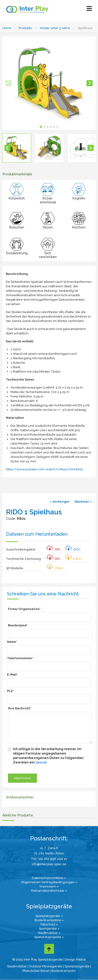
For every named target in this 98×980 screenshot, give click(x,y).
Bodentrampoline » (49, 920)
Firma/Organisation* (24, 609)
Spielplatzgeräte (77, 966)
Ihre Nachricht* (20, 708)
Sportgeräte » (49, 929)
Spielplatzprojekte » (49, 937)
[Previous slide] (8, 83)
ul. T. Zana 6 (49, 848)
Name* (12, 642)
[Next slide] (90, 83)
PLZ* (11, 691)
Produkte (25, 28)
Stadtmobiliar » (49, 933)
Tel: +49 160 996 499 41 (49, 859)
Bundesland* (18, 625)
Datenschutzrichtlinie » (49, 878)
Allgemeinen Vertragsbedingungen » (49, 882)
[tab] (41, 127)
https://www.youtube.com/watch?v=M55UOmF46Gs (44, 469)
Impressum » (49, 886)
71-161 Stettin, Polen (49, 853)
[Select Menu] (89, 9)
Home (7, 28)
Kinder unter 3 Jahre (55, 28)
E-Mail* (12, 675)
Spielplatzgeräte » (49, 916)
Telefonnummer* (20, 658)
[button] (17, 148)
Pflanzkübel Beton (36, 971)
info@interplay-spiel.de (49, 864)
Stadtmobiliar (17, 966)
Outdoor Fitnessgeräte (46, 966)
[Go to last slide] (7, 148)
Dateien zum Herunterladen (37, 534)
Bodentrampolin (64, 971)
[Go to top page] (49, 949)
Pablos (81, 959)
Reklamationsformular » (49, 891)
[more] (41, 762)
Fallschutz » (49, 924)
